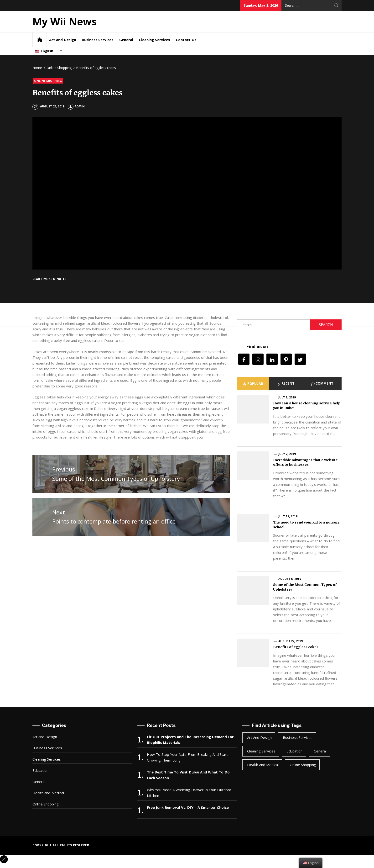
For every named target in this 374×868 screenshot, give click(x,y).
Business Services (98, 40)
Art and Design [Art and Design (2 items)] (260, 737)
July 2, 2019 (287, 454)
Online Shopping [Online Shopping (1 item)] (303, 765)
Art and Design (63, 40)
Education (40, 770)
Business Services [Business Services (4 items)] (298, 737)
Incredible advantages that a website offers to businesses (305, 462)
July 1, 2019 (287, 397)
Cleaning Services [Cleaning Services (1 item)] (261, 751)
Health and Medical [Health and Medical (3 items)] (263, 765)
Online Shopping (48, 81)
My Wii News (65, 21)
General (126, 40)
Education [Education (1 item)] (294, 751)
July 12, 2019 (288, 516)
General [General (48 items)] (320, 751)
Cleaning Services (154, 40)
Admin (76, 106)
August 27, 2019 (291, 641)
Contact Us (186, 40)
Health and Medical (48, 793)
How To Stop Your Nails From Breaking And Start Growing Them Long (187, 757)
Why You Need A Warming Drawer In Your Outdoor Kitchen (189, 793)
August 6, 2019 (290, 579)
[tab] (253, 384)
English (44, 51)
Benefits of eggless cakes (296, 647)
